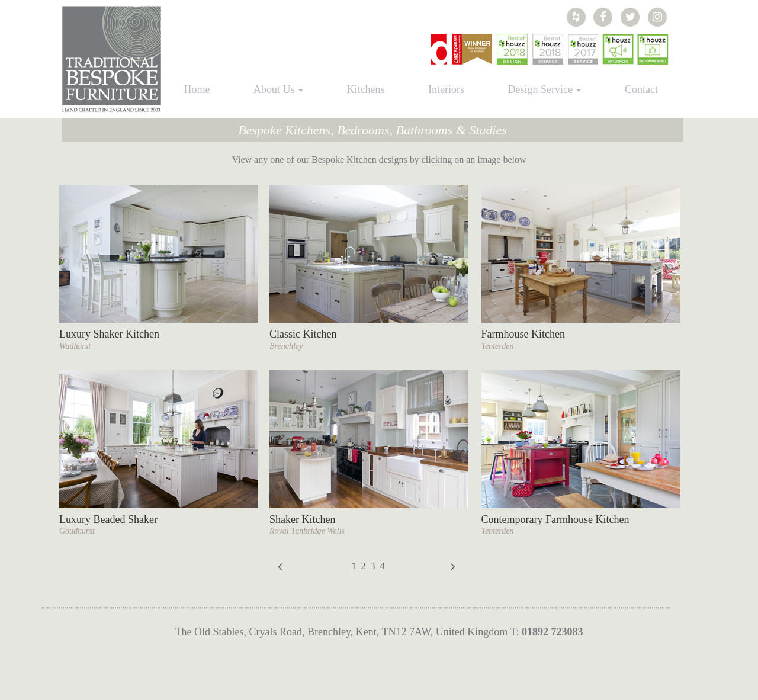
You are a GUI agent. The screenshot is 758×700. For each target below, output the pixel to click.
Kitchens (366, 89)
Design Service (544, 89)
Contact (641, 89)
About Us (278, 89)
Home (197, 89)
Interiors (446, 89)
